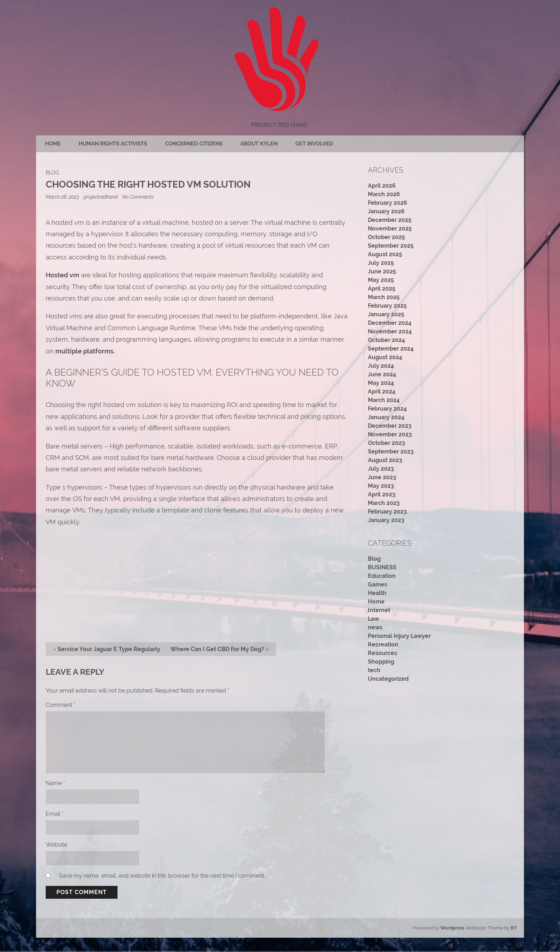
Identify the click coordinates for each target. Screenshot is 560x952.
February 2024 (387, 409)
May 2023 (381, 486)
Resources (382, 653)
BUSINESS (382, 567)
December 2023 (390, 426)
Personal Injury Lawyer (399, 636)
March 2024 (384, 400)
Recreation (383, 644)
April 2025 (382, 289)
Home (53, 144)
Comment (61, 705)
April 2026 (382, 186)
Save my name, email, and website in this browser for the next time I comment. (162, 876)
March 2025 (384, 297)
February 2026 (387, 203)
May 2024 (381, 383)
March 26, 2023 (63, 197)
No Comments (138, 197)
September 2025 (391, 246)
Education (382, 576)
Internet (379, 610)
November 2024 (390, 331)
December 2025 (390, 220)
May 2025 (381, 280)
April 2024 (382, 391)
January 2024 (386, 417)
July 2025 (381, 263)
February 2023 (387, 512)
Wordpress (452, 928)
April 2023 (382, 494)
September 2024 (391, 349)
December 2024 (390, 323)
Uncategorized (388, 679)
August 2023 (385, 460)
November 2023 (390, 434)
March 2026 (384, 194)
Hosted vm (62, 275)
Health (377, 593)
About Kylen (259, 144)
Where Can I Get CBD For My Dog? (217, 649)
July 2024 (381, 366)
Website (56, 845)
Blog (52, 172)
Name (55, 783)
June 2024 (382, 374)
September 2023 (391, 452)
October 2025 (386, 237)
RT (514, 928)
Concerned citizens (194, 144)
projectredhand (101, 197)
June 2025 (382, 271)
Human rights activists (113, 144)
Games (377, 584)
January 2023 (386, 520)
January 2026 (386, 211)
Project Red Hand (279, 125)
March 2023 (384, 503)
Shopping (381, 662)
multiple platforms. (85, 351)
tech (374, 670)
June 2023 (382, 477)
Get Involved (314, 144)
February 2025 (387, 306)
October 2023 (386, 443)
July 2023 (381, 469)
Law (373, 619)
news (375, 627)
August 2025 (385, 254)
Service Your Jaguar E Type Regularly (109, 649)
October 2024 (386, 340)
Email (55, 814)
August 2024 (385, 357)
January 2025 (386, 314)
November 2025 (390, 229)
